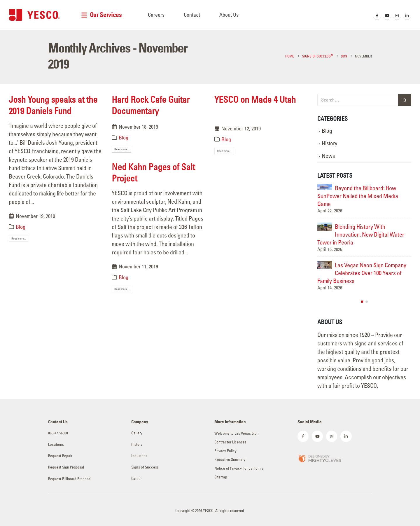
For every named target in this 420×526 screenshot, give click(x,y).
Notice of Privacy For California (239, 468)
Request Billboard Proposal (70, 479)
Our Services (106, 15)
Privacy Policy (225, 451)
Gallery (137, 433)
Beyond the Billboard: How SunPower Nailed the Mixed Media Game (358, 196)
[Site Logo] (34, 15)
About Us (229, 15)
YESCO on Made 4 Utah (255, 99)
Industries (139, 456)
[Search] (405, 100)
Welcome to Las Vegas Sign (237, 433)
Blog (21, 227)
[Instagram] (397, 15)
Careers (156, 15)
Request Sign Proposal (66, 467)
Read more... (19, 238)
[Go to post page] (325, 187)
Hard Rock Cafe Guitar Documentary (151, 105)
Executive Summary (230, 460)
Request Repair (60, 456)
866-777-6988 (58, 433)
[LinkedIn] (407, 15)
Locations (56, 444)
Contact (192, 15)
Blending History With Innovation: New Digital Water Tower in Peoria (361, 234)
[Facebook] (377, 15)
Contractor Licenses (230, 442)
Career (136, 479)
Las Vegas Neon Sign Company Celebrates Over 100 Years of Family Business (362, 273)
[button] (362, 302)
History (329, 143)
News (328, 156)
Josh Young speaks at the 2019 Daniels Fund (53, 105)
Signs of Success (145, 467)
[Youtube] (387, 15)
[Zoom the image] (319, 458)
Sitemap (221, 477)
